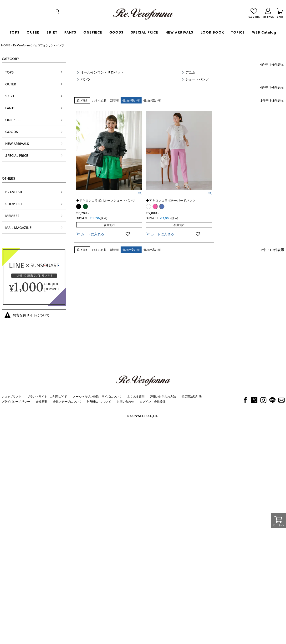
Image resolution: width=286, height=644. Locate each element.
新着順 (114, 100)
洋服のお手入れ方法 (163, 396)
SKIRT (52, 32)
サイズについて (112, 396)
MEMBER (12, 216)
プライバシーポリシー (16, 401)
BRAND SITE (15, 192)
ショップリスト (11, 396)
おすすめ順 (99, 100)
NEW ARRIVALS (179, 32)
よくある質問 (136, 396)
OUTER (33, 32)
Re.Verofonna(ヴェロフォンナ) (33, 45)
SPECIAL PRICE (145, 32)
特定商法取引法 (192, 396)
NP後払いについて (99, 401)
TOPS (15, 32)
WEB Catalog (264, 32)
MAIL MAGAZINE (18, 228)
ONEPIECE (93, 32)
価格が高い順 (152, 100)
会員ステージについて (67, 401)
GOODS (117, 32)
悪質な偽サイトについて (31, 315)
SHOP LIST (14, 204)
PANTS (70, 32)
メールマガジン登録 (86, 396)
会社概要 (41, 401)
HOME (6, 45)
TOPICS (238, 32)
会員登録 (160, 401)
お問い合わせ (125, 401)
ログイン (145, 401)
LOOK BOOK (212, 32)
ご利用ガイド (59, 396)
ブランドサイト (37, 396)
